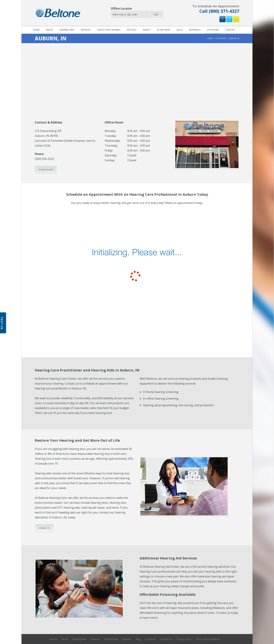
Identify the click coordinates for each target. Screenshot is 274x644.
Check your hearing (109, 30)
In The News (164, 30)
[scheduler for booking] (137, 257)
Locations (213, 30)
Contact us (44, 528)
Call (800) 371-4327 (216, 9)
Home (36, 30)
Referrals (195, 30)
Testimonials (111, 639)
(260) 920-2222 (44, 159)
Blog (180, 30)
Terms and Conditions (208, 639)
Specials (132, 30)
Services (86, 30)
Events (147, 30)
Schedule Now (46, 170)
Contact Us (166, 639)
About (50, 30)
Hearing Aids (67, 30)
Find (156, 15)
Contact (230, 30)
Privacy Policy (184, 639)
